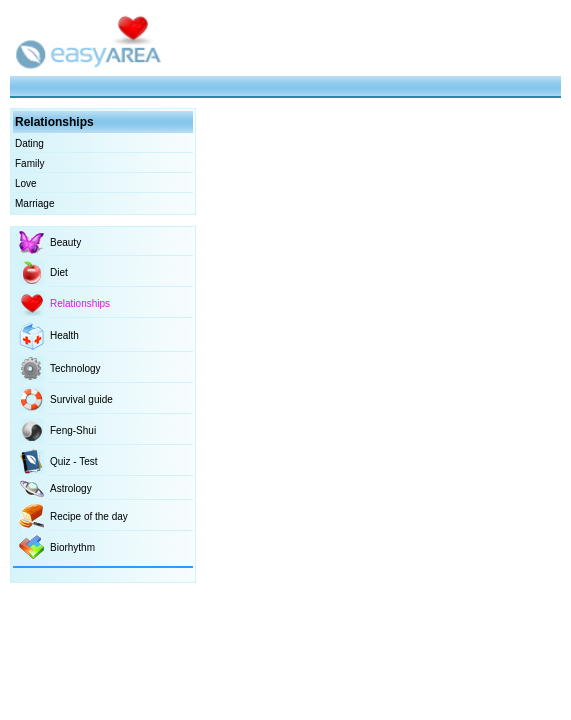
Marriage (34, 203)
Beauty (65, 242)
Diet (59, 272)
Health (64, 335)
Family (29, 163)
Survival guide (81, 399)
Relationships (80, 303)
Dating (29, 143)
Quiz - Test (74, 461)
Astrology (71, 488)
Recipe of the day (89, 516)
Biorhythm (72, 547)
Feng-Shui (73, 430)
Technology (75, 368)
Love (26, 183)
